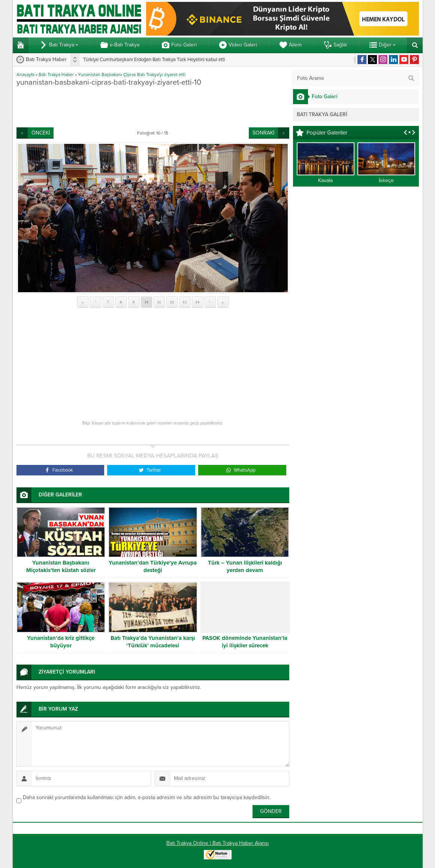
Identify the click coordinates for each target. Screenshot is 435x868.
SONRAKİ (263, 133)
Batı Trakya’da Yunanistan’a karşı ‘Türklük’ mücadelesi (153, 642)
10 (146, 302)
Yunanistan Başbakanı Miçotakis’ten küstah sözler (61, 566)
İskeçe (386, 180)
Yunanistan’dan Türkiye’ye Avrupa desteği (153, 566)
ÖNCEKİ (41, 133)
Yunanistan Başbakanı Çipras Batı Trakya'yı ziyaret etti (132, 75)
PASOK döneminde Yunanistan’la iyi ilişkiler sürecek (245, 642)
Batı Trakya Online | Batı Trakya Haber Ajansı (217, 843)
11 (159, 302)
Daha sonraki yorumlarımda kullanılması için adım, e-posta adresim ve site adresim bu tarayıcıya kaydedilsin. (147, 797)
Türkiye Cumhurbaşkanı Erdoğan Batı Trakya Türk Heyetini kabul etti (154, 60)
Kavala (325, 180)
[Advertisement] (153, 107)
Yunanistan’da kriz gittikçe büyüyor (61, 642)
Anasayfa (25, 75)
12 (172, 302)
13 (185, 302)
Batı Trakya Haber (56, 75)
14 (197, 302)
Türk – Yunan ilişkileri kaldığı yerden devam (245, 566)
